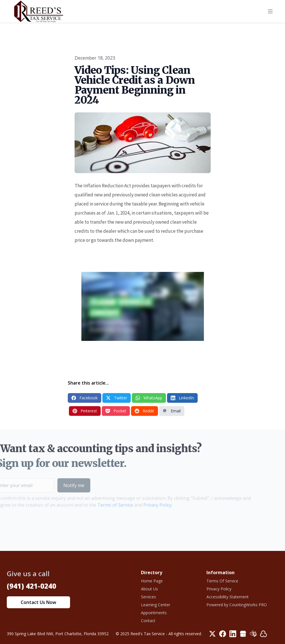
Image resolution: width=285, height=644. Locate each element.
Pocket (116, 411)
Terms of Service (107, 505)
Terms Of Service (222, 581)
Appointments (154, 613)
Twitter (117, 398)
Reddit (144, 411)
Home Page (152, 581)
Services (148, 597)
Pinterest (85, 411)
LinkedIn (182, 398)
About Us (149, 589)
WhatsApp (149, 398)
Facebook (85, 398)
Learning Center (156, 605)
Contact (148, 621)
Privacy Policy (149, 505)
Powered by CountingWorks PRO (237, 605)
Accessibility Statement (228, 597)
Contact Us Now (38, 602)
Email (172, 411)
